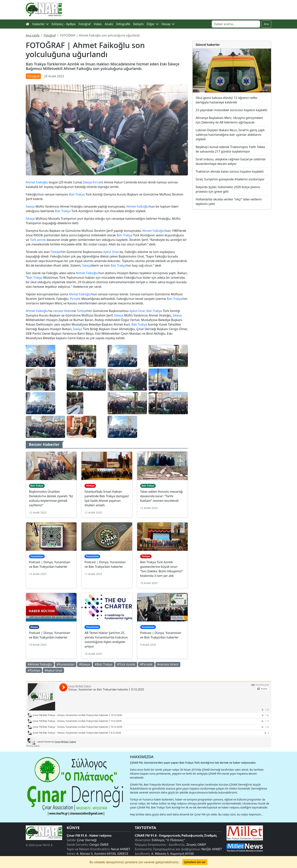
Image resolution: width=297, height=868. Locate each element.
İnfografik (123, 24)
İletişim (139, 24)
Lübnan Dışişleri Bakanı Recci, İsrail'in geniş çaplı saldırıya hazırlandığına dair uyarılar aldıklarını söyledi (230, 135)
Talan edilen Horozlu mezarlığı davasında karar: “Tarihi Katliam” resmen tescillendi (162, 496)
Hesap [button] (168, 24)
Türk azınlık (38, 240)
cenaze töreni (63, 311)
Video (98, 24)
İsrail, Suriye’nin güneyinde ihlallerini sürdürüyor (230, 179)
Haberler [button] (40, 24)
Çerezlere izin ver (195, 862)
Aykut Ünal (111, 252)
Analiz (109, 24)
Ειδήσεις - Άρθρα (63, 24)
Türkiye (56, 252)
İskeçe (87, 182)
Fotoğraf (85, 24)
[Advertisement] (232, 243)
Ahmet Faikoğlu (37, 182)
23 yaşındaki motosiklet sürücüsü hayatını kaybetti (231, 110)
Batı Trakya (77, 194)
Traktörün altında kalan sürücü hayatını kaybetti (230, 171)
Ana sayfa (33, 35)
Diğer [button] (153, 24)
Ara (267, 24)
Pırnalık (98, 182)
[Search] (236, 24)
